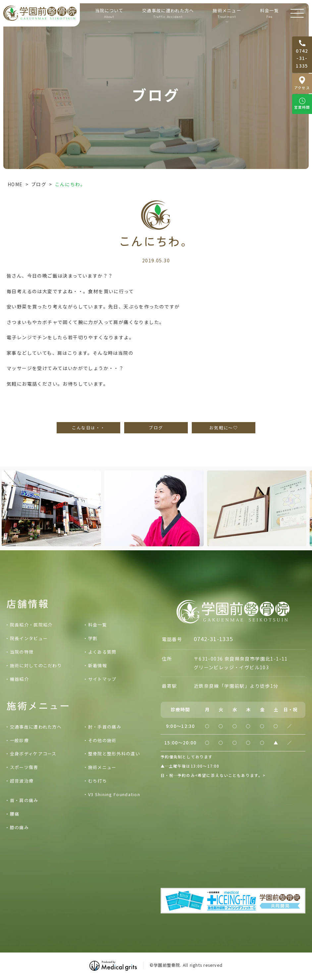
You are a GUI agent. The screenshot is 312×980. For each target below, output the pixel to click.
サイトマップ (102, 679)
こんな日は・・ (89, 428)
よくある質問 (102, 652)
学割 (93, 638)
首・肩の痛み (24, 800)
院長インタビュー (29, 638)
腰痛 (15, 814)
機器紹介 (19, 679)
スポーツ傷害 (24, 767)
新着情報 (98, 665)
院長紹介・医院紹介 (31, 625)
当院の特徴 (22, 652)
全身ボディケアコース (33, 754)
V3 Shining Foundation (114, 794)
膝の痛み (19, 827)
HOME (15, 184)
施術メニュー (102, 767)
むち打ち (98, 781)
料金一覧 (269, 13)
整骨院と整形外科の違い (114, 754)
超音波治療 (22, 781)
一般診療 (19, 740)
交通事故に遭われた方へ (168, 13)
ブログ (39, 184)
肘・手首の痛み (105, 727)
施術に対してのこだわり (36, 665)
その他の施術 (102, 740)
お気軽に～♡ (224, 428)
